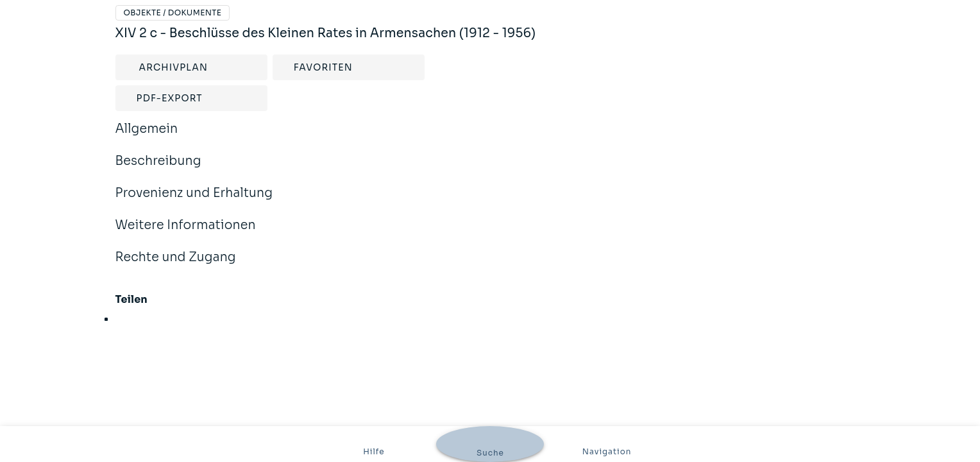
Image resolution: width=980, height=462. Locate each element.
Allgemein (147, 137)
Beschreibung (158, 169)
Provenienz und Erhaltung (194, 201)
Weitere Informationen (186, 234)
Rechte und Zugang (176, 266)
